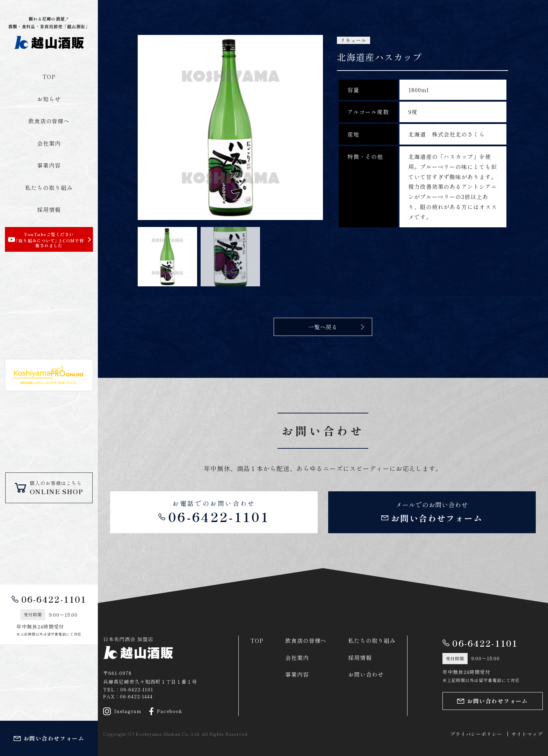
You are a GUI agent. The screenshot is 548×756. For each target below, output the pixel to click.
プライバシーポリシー (476, 734)
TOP (49, 76)
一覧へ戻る (323, 327)
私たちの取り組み (49, 188)
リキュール (354, 40)
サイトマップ (527, 734)
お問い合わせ (366, 674)
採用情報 (49, 210)
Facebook (166, 711)
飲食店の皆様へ (49, 121)
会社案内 (49, 143)
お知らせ (49, 99)
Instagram (122, 711)
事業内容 (49, 165)
